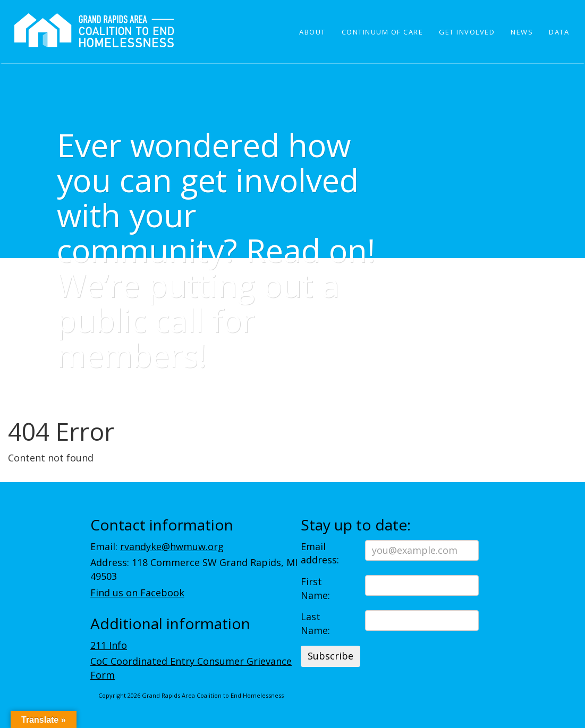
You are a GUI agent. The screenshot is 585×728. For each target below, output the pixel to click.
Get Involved (467, 32)
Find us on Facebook (137, 593)
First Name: (315, 588)
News (522, 32)
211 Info (109, 645)
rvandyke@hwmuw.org (172, 546)
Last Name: (315, 623)
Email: (157, 546)
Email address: (320, 553)
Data (559, 32)
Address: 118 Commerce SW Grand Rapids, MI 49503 (194, 569)
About (312, 32)
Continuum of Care (383, 32)
